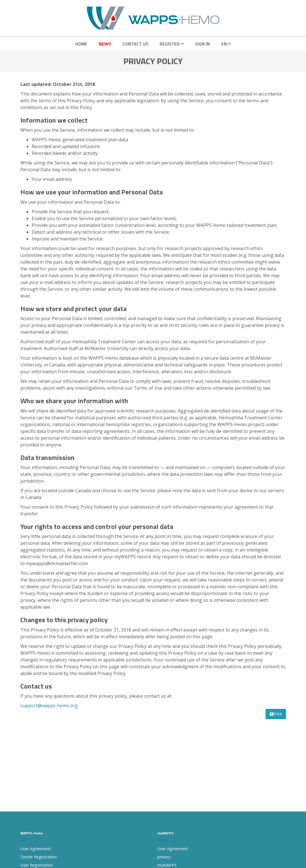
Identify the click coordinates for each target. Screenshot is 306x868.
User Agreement (36, 849)
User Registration (37, 865)
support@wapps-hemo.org (49, 706)
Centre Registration (39, 857)
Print (276, 714)
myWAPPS (167, 865)
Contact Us (135, 44)
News (105, 44)
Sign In (202, 44)
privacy (164, 857)
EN (226, 44)
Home (81, 44)
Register (172, 44)
